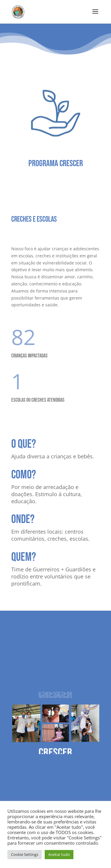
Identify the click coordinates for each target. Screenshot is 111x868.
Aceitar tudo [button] (59, 854)
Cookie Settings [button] (25, 854)
